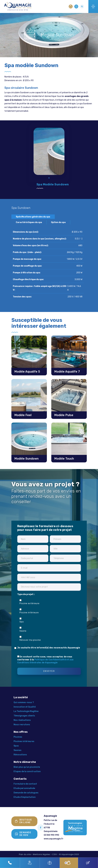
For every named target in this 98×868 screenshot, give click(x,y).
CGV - (55, 854)
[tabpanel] (49, 149)
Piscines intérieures (24, 741)
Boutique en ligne (24, 821)
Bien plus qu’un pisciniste (27, 767)
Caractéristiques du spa (29, 222)
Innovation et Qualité (25, 707)
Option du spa (58, 222)
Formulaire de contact (25, 784)
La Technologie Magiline (26, 711)
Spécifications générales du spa (33, 217)
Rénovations (20, 755)
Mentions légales (42, 854)
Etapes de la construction (27, 771)
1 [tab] (49, 178)
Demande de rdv (23, 834)
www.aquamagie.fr (54, 839)
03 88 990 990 (51, 835)
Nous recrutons (22, 725)
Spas (16, 746)
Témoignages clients (24, 716)
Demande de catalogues (26, 793)
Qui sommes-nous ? (24, 702)
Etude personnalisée (24, 788)
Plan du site (25, 854)
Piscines (18, 737)
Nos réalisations (22, 720)
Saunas (18, 750)
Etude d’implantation (25, 797)
